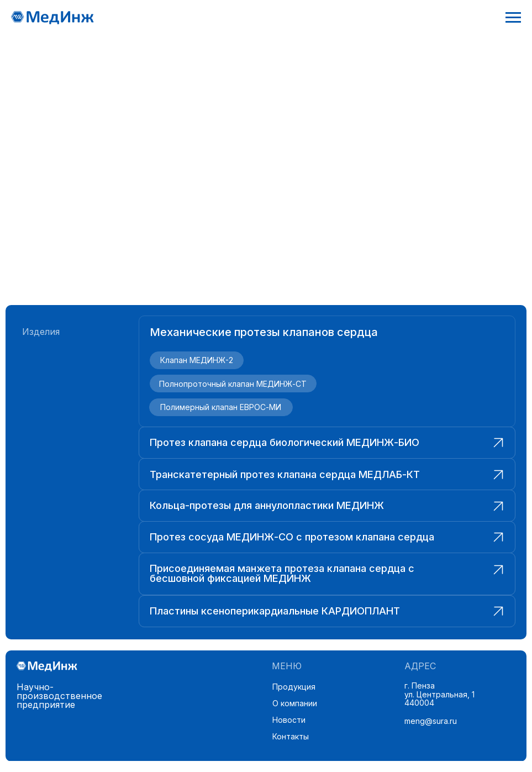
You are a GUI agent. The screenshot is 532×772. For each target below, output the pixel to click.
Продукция (294, 687)
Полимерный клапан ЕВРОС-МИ (221, 407)
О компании (295, 703)
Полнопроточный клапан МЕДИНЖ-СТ (233, 384)
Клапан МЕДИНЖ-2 (197, 360)
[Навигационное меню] (513, 18)
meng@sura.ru (431, 721)
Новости (289, 720)
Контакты (291, 736)
